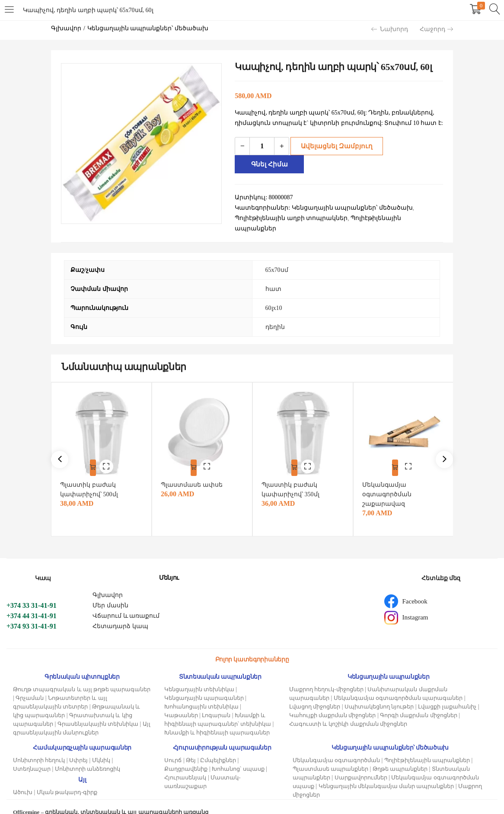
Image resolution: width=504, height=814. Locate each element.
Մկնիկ (101, 748)
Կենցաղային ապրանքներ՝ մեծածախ (148, 28)
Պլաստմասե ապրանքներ (330, 757)
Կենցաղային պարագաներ (204, 686)
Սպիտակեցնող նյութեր (379, 694)
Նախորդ (390, 29)
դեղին (275, 317)
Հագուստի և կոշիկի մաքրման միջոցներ (348, 712)
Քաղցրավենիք (186, 757)
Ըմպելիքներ (218, 748)
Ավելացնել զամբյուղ (334, 146)
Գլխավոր (66, 28)
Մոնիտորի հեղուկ (39, 748)
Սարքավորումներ (361, 765)
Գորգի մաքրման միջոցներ (419, 703)
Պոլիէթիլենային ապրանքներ (427, 748)
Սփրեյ (78, 748)
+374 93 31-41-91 (32, 614)
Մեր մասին (110, 593)
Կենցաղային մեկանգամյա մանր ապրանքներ (386, 774)
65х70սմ (277, 260)
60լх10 (274, 298)
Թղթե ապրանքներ (400, 757)
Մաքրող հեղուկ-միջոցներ (326, 677)
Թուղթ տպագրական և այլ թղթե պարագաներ (82, 677)
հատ (273, 279)
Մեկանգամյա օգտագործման (336, 748)
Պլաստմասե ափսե (194, 473)
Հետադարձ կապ (120, 614)
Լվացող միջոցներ (315, 694)
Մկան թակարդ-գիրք (67, 780)
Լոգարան (216, 703)
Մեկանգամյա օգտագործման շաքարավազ (389, 482)
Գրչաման (30, 686)
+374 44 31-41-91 (32, 604)
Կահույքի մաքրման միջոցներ (333, 703)
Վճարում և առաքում (126, 604)
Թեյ (191, 748)
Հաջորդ (436, 29)
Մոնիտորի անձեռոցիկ (88, 757)
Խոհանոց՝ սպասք (238, 757)
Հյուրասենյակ (185, 765)
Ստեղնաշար (32, 757)
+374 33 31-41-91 (32, 593)
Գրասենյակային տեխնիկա (98, 712)
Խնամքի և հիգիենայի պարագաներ (217, 720)
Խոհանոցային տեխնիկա (201, 694)
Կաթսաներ (181, 703)
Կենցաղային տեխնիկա (199, 677)
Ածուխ (23, 780)
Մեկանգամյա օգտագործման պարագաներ (398, 686)
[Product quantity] (262, 146)
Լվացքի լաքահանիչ (447, 694)
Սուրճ (173, 748)
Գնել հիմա (413, 146)
